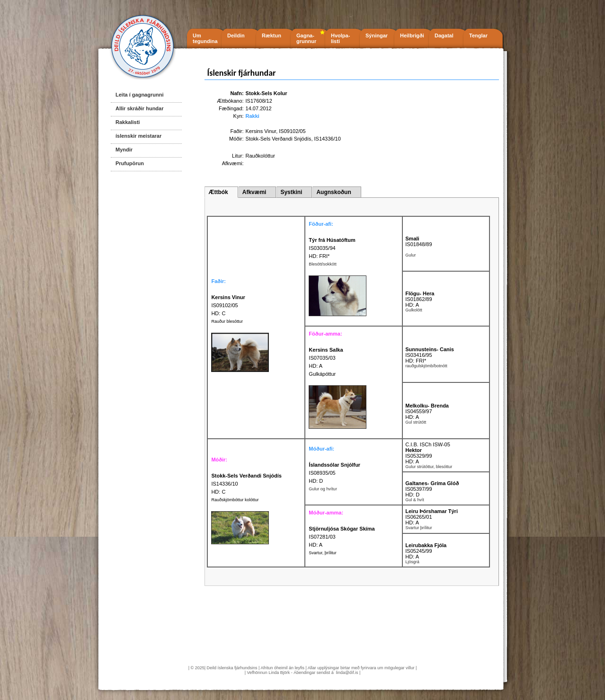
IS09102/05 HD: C (228, 305)
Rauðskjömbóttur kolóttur (235, 500)
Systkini (291, 192)
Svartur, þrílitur (323, 553)
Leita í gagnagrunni (139, 95)
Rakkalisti (128, 122)
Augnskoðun (334, 192)
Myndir (124, 150)
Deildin (236, 35)
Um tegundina (205, 38)
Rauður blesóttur (227, 321)
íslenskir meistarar (138, 136)
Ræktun (271, 35)
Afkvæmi (254, 192)
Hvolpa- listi (340, 38)
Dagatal (444, 35)
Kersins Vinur (261, 131)
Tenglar (478, 35)
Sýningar (377, 35)
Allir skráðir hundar (139, 108)
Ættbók (218, 192)
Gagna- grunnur (306, 38)
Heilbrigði (412, 35)
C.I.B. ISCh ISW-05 (428, 444)
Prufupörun (130, 163)
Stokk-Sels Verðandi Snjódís (279, 139)
